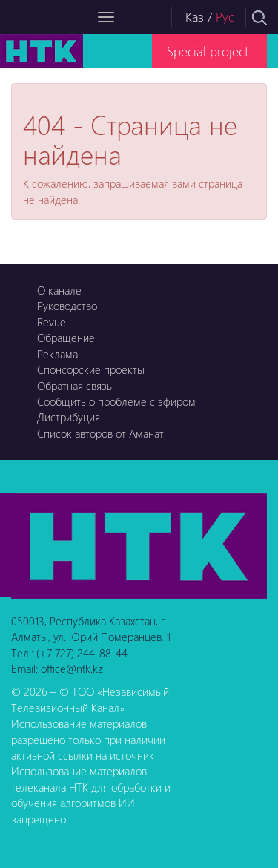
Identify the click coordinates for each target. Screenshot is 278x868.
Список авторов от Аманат (100, 433)
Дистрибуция (69, 417)
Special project (208, 51)
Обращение (66, 338)
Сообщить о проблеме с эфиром (116, 401)
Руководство (67, 306)
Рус (225, 17)
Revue (52, 322)
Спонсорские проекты (91, 369)
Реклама (57, 354)
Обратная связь (75, 386)
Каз (195, 17)
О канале (59, 290)
